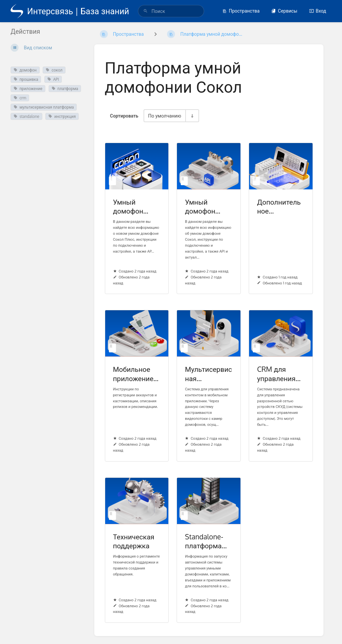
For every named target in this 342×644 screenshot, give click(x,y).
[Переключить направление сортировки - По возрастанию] (192, 116)
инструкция (62, 116)
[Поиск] (146, 11)
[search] (171, 11)
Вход (318, 11)
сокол (54, 70)
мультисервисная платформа (44, 107)
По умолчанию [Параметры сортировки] (165, 116)
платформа (65, 89)
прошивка (26, 79)
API (53, 79)
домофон (25, 70)
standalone (26, 116)
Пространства (241, 11)
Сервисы (284, 11)
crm (20, 98)
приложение (28, 89)
